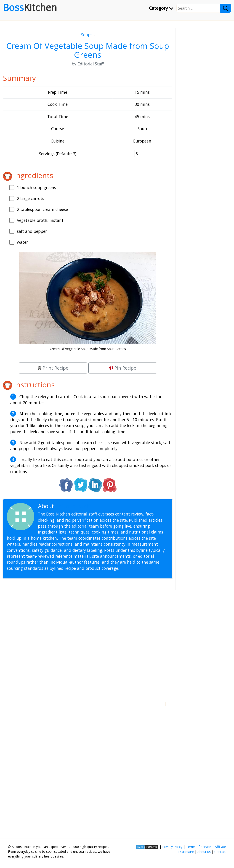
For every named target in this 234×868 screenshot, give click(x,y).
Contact (220, 852)
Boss (30, 7)
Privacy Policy (172, 847)
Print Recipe (53, 368)
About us (204, 852)
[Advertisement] (88, 642)
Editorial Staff (73, 506)
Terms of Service (199, 847)
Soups (87, 35)
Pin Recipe (123, 368)
